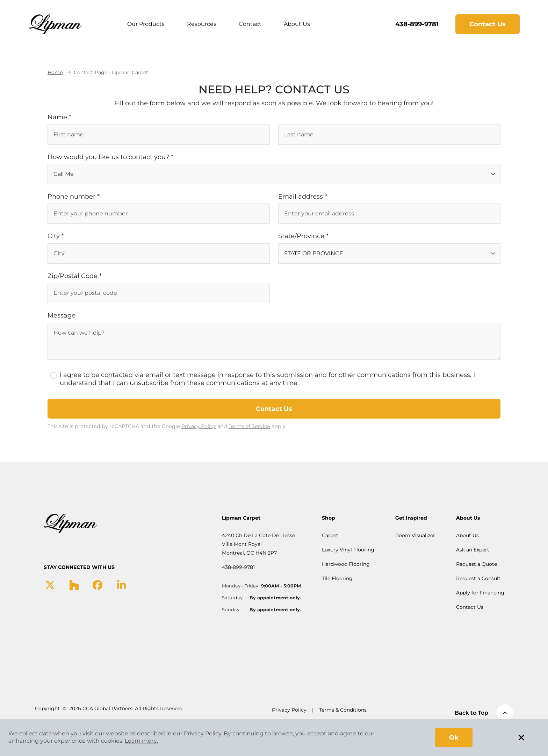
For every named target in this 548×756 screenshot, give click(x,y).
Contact (250, 24)
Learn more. (141, 741)
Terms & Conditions (343, 710)
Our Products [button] (146, 24)
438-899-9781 (417, 24)
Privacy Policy (199, 426)
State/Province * (303, 236)
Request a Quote (477, 564)
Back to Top (484, 713)
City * (56, 236)
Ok (454, 737)
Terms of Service (249, 426)
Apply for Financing (480, 593)
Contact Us (488, 24)
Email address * (303, 197)
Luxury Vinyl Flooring (348, 550)
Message (62, 315)
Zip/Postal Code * (75, 276)
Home (55, 72)
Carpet (330, 535)
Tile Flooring (337, 578)
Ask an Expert (473, 550)
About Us (297, 24)
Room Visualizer (415, 535)
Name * (59, 117)
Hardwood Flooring (346, 564)
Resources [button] (202, 24)
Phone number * (74, 197)
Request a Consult (478, 578)
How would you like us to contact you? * (110, 157)
